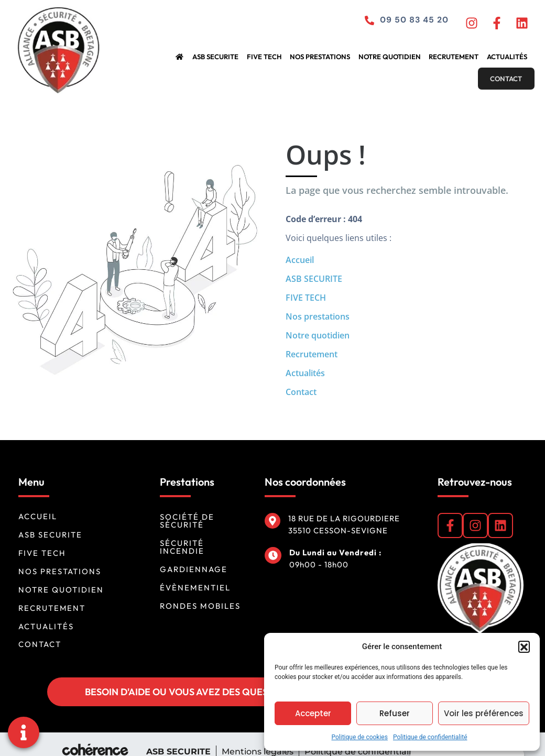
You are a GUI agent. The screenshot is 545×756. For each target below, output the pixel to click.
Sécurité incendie (182, 532)
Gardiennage (194, 554)
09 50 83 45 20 (410, 23)
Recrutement (399, 60)
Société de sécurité (187, 506)
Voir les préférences (484, 713)
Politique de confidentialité (430, 737)
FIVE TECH (218, 60)
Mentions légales (257, 736)
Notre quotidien (338, 60)
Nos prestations (271, 60)
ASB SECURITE (171, 60)
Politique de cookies (360, 737)
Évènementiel (195, 572)
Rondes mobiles (200, 591)
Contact (506, 60)
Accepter (313, 713)
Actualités (450, 60)
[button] (524, 647)
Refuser (395, 713)
